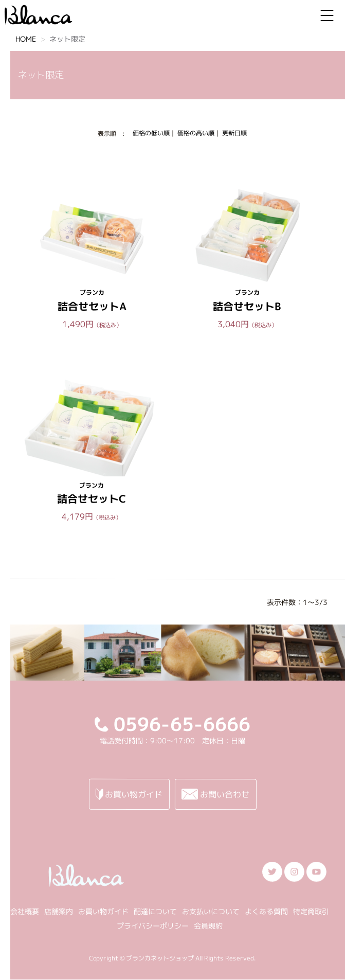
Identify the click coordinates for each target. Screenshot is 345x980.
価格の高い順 (196, 133)
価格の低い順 (151, 133)
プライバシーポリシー (153, 925)
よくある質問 (266, 911)
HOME (26, 39)
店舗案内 (59, 911)
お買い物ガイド (103, 911)
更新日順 (234, 133)
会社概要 (25, 911)
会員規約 (208, 925)
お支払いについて (211, 911)
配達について (155, 911)
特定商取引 (311, 911)
